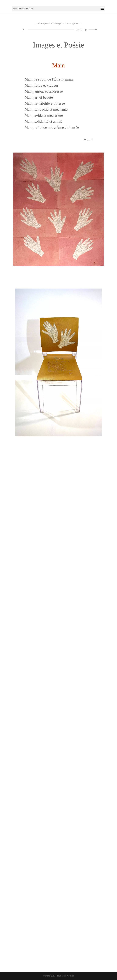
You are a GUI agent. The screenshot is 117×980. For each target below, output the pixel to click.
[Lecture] (23, 29)
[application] (58, 30)
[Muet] (86, 30)
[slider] (51, 30)
